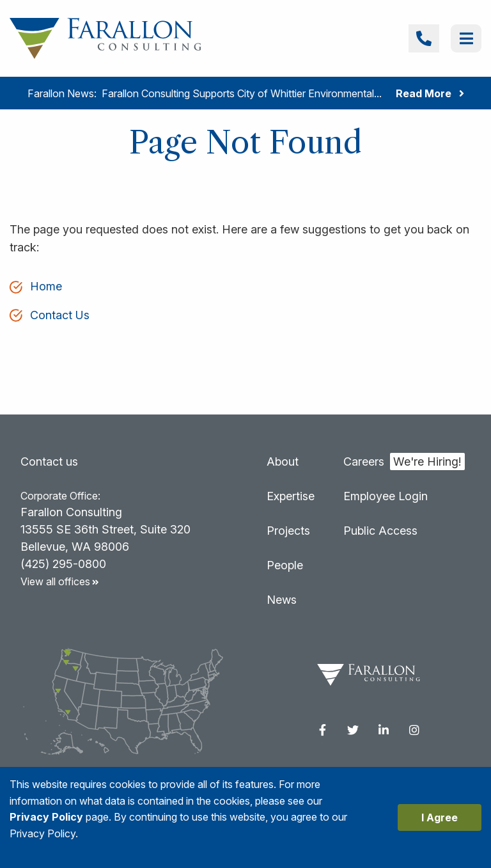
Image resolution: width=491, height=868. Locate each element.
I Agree (440, 817)
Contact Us (60, 315)
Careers (364, 462)
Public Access (380, 531)
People (285, 565)
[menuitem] (322, 730)
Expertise (291, 496)
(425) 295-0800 (63, 564)
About (283, 462)
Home (46, 286)
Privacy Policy (46, 817)
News (282, 600)
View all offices (63, 581)
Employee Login (386, 496)
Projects (288, 531)
